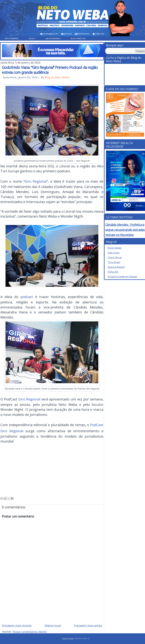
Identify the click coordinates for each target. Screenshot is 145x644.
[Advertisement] (52, 601)
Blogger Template (68, 639)
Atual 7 (32, 38)
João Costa (113, 253)
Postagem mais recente (17, 625)
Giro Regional (36, 181)
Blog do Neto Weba (57, 77)
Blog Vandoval (78, 38)
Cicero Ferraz (115, 257)
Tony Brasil (114, 262)
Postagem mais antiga (88, 625)
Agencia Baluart (116, 267)
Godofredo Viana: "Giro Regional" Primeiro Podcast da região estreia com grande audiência (50, 70)
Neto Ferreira (12, 38)
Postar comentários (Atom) (30, 632)
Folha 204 (113, 272)
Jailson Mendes (53, 38)
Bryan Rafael (115, 248)
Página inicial (53, 625)
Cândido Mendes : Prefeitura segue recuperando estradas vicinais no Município (125, 230)
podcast (27, 297)
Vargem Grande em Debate (122, 277)
